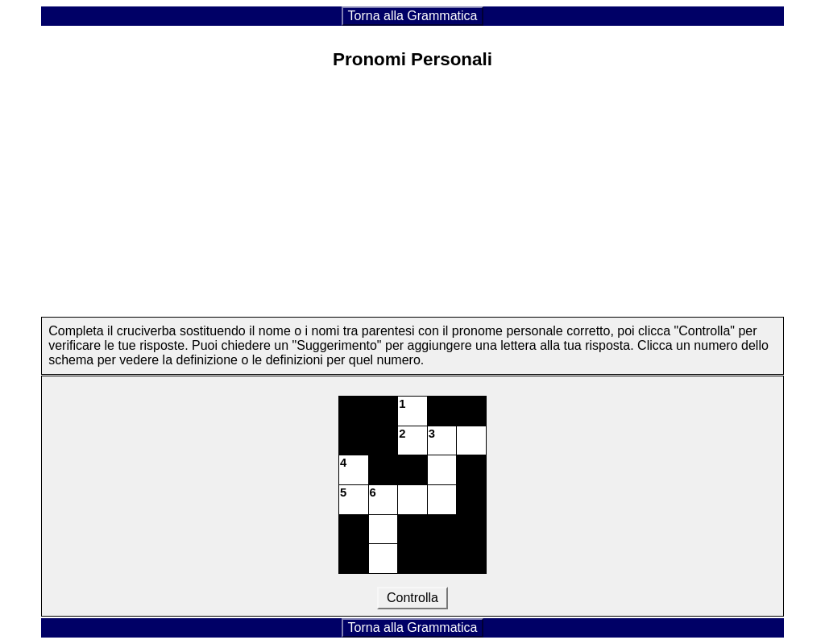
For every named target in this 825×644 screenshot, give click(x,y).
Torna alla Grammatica (413, 16)
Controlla (413, 598)
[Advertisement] (412, 197)
